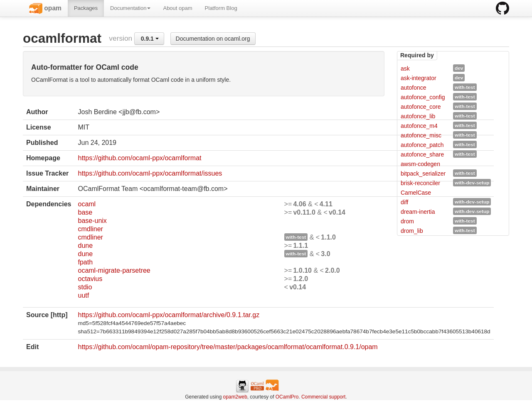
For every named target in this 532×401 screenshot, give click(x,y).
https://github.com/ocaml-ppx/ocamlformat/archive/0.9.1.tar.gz (169, 315)
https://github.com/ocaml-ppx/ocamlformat (139, 158)
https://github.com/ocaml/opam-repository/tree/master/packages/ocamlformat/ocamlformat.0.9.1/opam (228, 347)
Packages (86, 8)
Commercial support (323, 397)
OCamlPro (287, 397)
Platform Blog (221, 8)
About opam (177, 8)
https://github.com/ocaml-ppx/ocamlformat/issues (150, 173)
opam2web (235, 397)
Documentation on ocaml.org (213, 39)
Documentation (130, 8)
